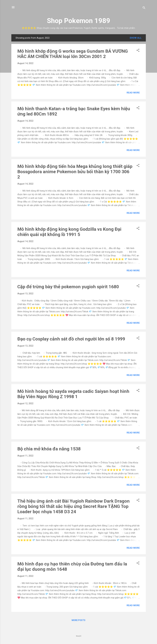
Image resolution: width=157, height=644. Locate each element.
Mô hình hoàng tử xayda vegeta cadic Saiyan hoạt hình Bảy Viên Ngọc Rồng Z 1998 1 (73, 394)
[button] (138, 51)
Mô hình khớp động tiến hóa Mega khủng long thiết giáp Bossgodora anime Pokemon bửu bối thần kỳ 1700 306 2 (75, 172)
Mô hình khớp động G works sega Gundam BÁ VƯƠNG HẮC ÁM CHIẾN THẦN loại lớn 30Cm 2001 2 (73, 54)
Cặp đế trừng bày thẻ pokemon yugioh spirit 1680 (68, 287)
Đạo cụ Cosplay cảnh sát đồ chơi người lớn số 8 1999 (71, 339)
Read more (133, 93)
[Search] (144, 8)
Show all (136, 38)
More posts (78, 620)
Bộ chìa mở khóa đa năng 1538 (49, 449)
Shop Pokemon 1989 (78, 21)
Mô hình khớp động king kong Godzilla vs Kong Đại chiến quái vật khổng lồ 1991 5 (69, 232)
